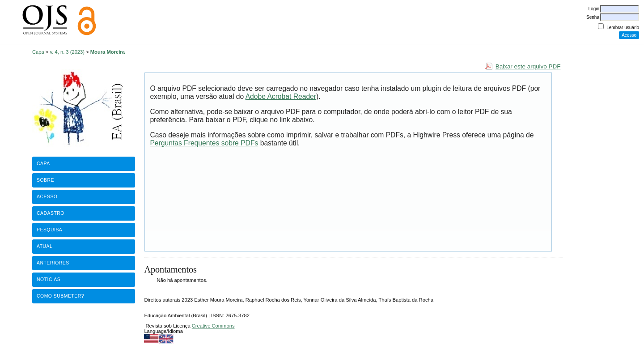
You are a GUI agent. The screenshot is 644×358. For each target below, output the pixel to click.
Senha (593, 17)
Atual (44, 246)
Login (594, 9)
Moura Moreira (108, 52)
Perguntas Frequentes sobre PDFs (204, 143)
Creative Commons (213, 326)
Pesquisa (49, 230)
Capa (38, 52)
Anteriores (53, 263)
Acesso (47, 197)
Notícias (49, 279)
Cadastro (51, 213)
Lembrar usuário (623, 28)
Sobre (45, 180)
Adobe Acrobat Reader (281, 96)
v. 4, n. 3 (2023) (68, 52)
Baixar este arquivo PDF (528, 66)
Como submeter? (60, 296)
